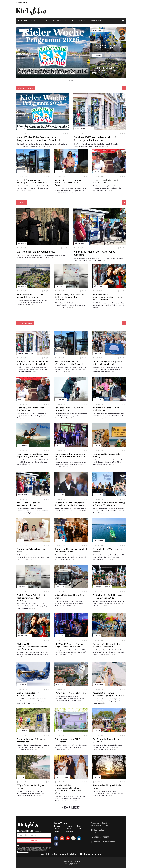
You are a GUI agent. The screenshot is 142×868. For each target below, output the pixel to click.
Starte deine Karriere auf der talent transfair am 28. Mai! (71, 550)
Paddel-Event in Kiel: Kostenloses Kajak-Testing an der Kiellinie (32, 455)
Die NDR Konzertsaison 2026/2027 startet (28, 694)
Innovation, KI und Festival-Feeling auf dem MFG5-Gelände (109, 504)
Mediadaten (73, 854)
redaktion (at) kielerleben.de (105, 842)
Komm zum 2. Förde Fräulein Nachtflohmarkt (106, 409)
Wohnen (57, 20)
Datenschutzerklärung (23, 852)
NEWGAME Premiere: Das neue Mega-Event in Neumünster (70, 645)
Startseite (57, 826)
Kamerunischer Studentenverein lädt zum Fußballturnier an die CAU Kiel (71, 456)
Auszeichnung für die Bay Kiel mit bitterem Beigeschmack (108, 363)
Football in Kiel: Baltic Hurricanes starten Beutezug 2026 (108, 596)
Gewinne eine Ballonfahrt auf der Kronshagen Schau (106, 46)
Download (81, 20)
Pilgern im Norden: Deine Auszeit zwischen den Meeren (32, 740)
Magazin (43, 854)
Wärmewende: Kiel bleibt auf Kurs (70, 693)
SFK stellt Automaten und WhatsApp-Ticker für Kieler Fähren (33, 181)
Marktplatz (96, 20)
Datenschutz (88, 854)
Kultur (68, 20)
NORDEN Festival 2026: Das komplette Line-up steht (105, 70)
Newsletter (63, 854)
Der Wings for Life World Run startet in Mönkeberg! (106, 645)
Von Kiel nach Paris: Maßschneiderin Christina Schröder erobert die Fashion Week (68, 789)
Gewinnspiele (52, 854)
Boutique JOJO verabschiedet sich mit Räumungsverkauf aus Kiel (95, 139)
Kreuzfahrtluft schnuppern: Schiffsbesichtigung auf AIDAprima (109, 694)
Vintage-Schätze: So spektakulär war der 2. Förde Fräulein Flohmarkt (70, 182)
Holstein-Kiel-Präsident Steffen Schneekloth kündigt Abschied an (70, 504)
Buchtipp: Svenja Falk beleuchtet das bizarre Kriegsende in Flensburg (70, 297)
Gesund (45, 20)
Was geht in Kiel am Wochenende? (36, 252)
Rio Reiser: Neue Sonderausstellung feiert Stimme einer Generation (108, 297)
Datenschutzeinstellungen (71, 861)
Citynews (21, 20)
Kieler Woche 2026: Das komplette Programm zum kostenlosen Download (47, 71)
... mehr (48, 146)
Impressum (99, 854)
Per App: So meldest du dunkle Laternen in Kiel (69, 409)
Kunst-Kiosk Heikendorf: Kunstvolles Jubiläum (94, 253)
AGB (80, 854)
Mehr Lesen (71, 807)
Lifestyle (34, 20)
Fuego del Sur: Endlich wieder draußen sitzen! (106, 181)
